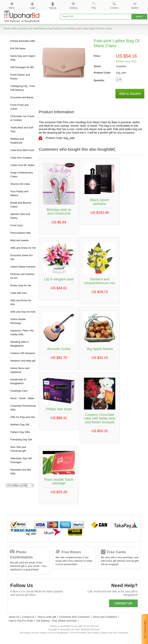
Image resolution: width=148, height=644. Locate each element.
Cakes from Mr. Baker (23, 165)
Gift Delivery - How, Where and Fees (57, 621)
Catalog (73, 8)
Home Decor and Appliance (20, 370)
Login (32, 8)
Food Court (17, 225)
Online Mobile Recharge (18, 321)
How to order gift (47, 617)
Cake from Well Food (22, 150)
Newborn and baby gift (23, 361)
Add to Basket (130, 94)
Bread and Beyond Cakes (21, 205)
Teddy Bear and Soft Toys (22, 129)
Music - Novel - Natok (22, 398)
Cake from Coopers (21, 158)
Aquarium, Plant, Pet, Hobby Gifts (22, 332)
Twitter (26, 604)
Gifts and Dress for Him (21, 302)
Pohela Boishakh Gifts (23, 41)
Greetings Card (19, 391)
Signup (53, 8)
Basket (135, 8)
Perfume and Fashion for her (54, 28)
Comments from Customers (74, 617)
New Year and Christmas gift (18, 449)
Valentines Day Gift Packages (21, 460)
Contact (114, 8)
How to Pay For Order (21, 621)
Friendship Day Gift (21, 440)
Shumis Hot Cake (20, 184)
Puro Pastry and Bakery (19, 193)
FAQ (94, 8)
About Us (14, 617)
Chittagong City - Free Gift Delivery (23, 88)
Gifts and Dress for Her (25, 28)
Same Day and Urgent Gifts (23, 58)
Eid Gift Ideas (18, 48)
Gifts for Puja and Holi (23, 417)
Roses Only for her (21, 285)
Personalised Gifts (21, 233)
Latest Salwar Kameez (23, 267)
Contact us (123, 603)
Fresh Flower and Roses (20, 77)
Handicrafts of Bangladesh (18, 381)
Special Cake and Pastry (20, 216)
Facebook (15, 604)
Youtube (46, 604)
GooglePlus (36, 604)
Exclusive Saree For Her (22, 257)
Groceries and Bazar (22, 97)
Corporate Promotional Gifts (23, 408)
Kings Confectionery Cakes (22, 175)
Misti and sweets (20, 240)
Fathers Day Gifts (20, 432)
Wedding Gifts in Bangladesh (20, 344)
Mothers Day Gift (20, 425)
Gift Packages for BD (22, 67)
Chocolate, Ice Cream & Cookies (23, 118)
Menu (12, 8)
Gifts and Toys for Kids (23, 312)
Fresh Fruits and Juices (20, 107)
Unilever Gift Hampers (23, 353)
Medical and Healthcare (17, 141)
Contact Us (28, 617)
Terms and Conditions (105, 617)
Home (7, 28)
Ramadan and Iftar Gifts (21, 472)
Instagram (57, 604)
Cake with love (19, 293)
